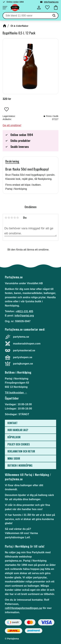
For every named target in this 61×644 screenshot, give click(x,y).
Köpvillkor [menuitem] (14, 437)
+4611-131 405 (24, 311)
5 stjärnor (18, 218)
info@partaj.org (51, 2)
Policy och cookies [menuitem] (19, 444)
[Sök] (54, 16)
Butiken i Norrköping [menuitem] (20, 465)
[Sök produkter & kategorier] (26, 16)
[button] (5, 8)
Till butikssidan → (16, 393)
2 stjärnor (9, 218)
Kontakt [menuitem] (13, 423)
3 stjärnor (12, 218)
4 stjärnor (15, 218)
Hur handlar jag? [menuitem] (18, 430)
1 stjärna (6, 218)
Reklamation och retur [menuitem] (21, 451)
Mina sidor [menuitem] (14, 458)
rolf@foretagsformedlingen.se (23, 608)
